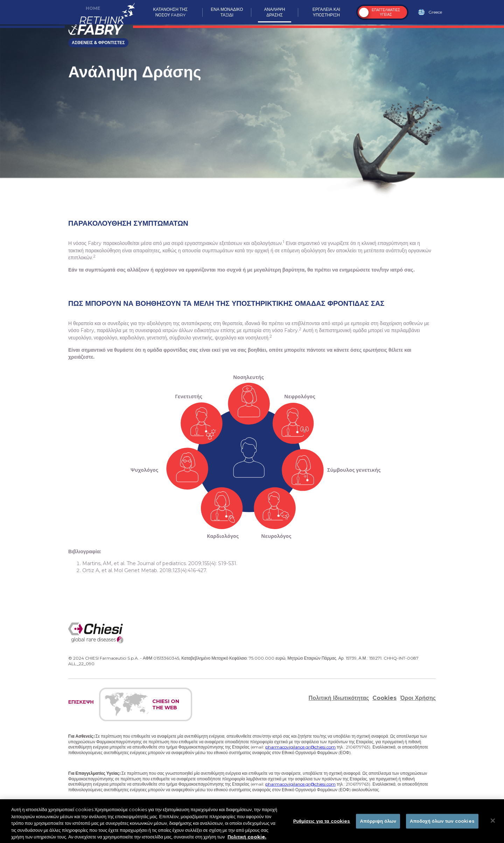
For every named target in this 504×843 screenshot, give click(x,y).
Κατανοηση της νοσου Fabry (171, 12)
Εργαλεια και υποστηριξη (326, 12)
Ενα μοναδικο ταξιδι (227, 12)
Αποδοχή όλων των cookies (442, 823)
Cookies (384, 698)
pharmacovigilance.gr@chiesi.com (300, 747)
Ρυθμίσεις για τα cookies (322, 823)
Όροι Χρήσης (418, 698)
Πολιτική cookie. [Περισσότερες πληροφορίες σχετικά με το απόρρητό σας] (247, 839)
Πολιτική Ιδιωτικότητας (339, 698)
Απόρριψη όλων (378, 823)
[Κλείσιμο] (493, 823)
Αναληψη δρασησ (275, 12)
